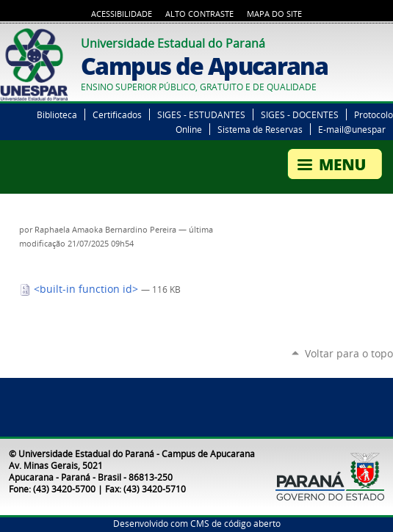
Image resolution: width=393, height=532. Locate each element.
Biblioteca (57, 114)
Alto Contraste (199, 14)
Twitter (367, 41)
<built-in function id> (80, 289)
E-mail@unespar (352, 129)
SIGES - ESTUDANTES (201, 114)
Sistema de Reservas (260, 129)
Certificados (117, 114)
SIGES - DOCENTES (300, 114)
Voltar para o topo (349, 353)
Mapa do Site (274, 14)
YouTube (386, 41)
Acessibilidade (122, 14)
